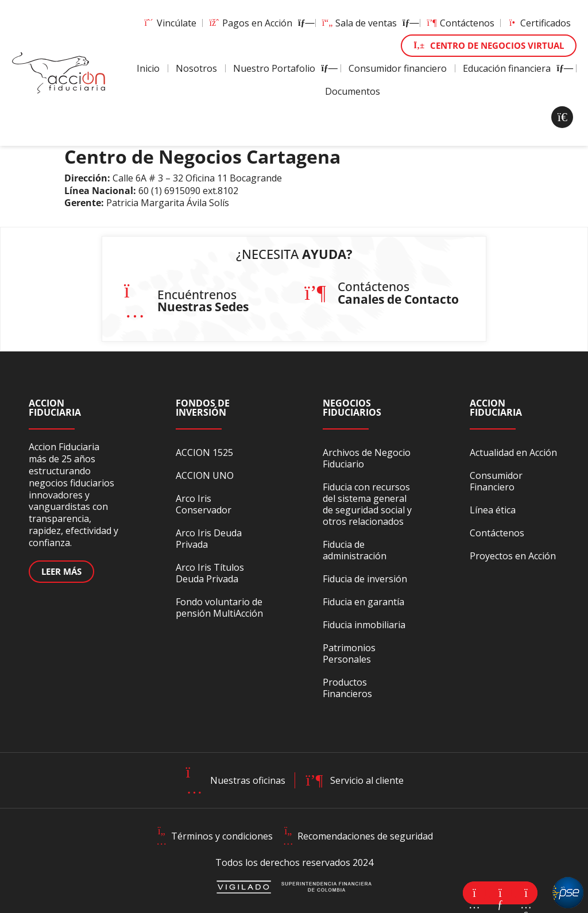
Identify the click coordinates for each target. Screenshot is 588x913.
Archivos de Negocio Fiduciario (367, 458)
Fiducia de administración (355, 550)
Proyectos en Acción (513, 556)
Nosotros (196, 68)
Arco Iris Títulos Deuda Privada (210, 573)
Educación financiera (515, 68)
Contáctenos (460, 23)
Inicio (148, 68)
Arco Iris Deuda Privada (209, 539)
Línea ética (493, 510)
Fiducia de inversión (365, 579)
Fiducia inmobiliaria (364, 625)
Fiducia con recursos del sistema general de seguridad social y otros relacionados (367, 504)
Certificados (539, 23)
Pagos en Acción (259, 23)
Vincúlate (170, 23)
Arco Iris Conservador (204, 504)
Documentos (353, 91)
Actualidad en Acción (513, 452)
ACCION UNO (205, 475)
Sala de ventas (368, 23)
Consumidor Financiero (496, 481)
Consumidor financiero (398, 68)
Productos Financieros (347, 688)
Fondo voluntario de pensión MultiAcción (219, 608)
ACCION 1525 (204, 452)
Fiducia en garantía (363, 602)
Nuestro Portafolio (283, 68)
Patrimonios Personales (349, 653)
